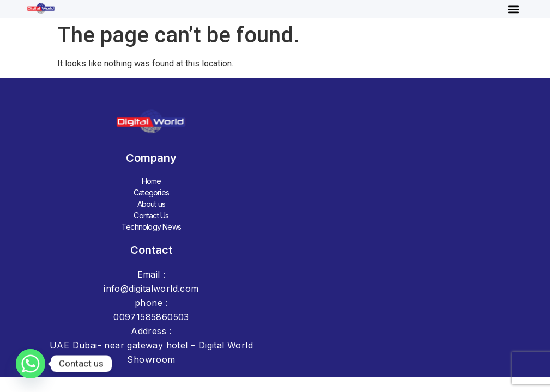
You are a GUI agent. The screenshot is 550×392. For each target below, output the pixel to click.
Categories (151, 192)
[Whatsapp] (31, 364)
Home (152, 181)
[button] (514, 9)
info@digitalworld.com (151, 289)
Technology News (151, 227)
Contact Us (151, 215)
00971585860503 (151, 317)
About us (152, 204)
